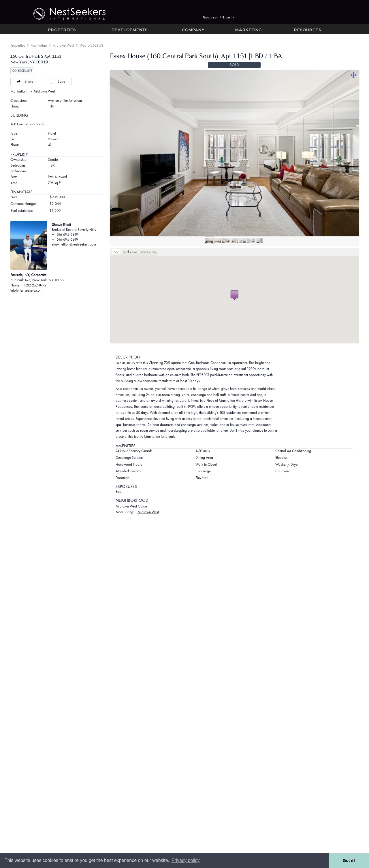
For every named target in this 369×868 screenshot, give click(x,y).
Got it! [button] (349, 861)
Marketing (248, 30)
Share (25, 81)
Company (193, 30)
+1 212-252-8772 (34, 285)
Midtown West (63, 45)
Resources (308, 30)
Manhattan (39, 45)
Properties (62, 30)
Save (57, 81)
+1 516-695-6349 (65, 234)
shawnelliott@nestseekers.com (74, 244)
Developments (130, 30)
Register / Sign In (219, 18)
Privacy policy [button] (186, 860)
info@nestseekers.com (26, 290)
